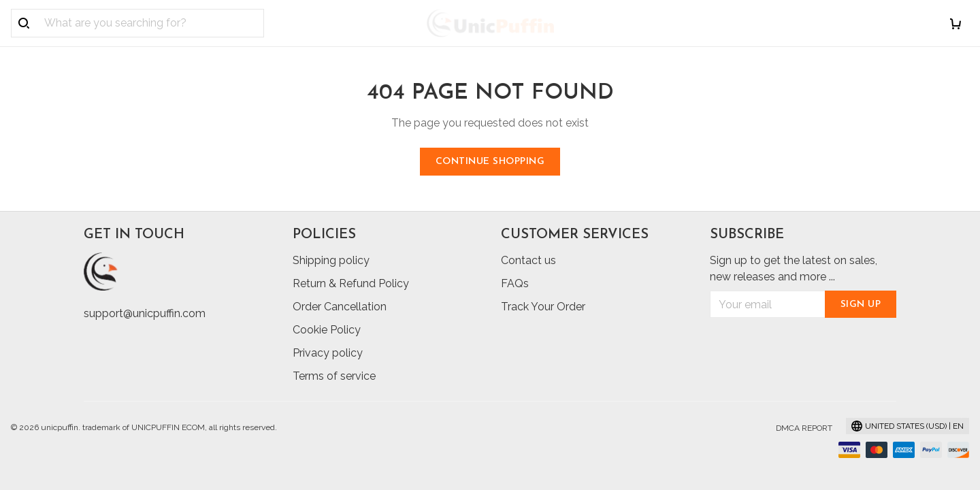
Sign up (861, 305)
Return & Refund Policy (351, 283)
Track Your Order (543, 307)
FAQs (515, 283)
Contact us (528, 260)
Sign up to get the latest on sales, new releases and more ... (794, 268)
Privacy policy (328, 353)
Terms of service (334, 376)
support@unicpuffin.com (145, 313)
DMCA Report (804, 428)
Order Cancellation (340, 307)
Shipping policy (331, 260)
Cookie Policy (327, 330)
